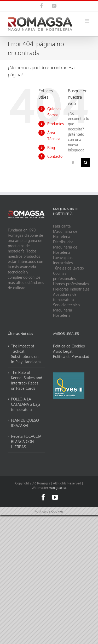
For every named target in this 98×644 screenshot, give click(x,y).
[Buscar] (86, 163)
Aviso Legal (63, 351)
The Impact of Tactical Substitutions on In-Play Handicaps (26, 354)
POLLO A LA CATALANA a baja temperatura (26, 404)
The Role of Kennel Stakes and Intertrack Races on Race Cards (27, 380)
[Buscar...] (74, 163)
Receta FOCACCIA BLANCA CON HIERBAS (26, 442)
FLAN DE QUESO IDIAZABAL (25, 423)
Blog (51, 148)
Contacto (55, 156)
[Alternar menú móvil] (87, 21)
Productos (56, 124)
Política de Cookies (69, 346)
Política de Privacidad (71, 357)
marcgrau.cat (58, 488)
